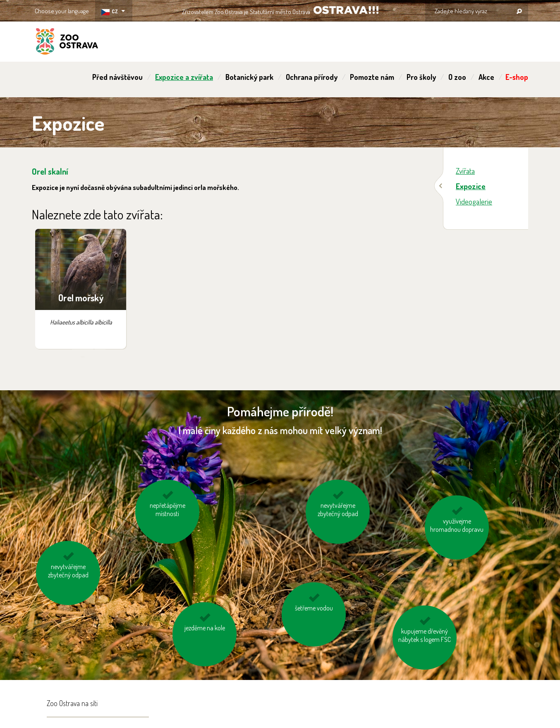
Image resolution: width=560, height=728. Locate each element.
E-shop (517, 77)
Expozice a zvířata (184, 77)
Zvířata (465, 171)
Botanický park (249, 77)
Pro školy (421, 77)
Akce (486, 77)
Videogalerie (474, 201)
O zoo (457, 77)
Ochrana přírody (312, 77)
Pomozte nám (372, 77)
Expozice (471, 186)
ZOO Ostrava (67, 43)
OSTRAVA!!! (346, 10)
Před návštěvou (117, 77)
